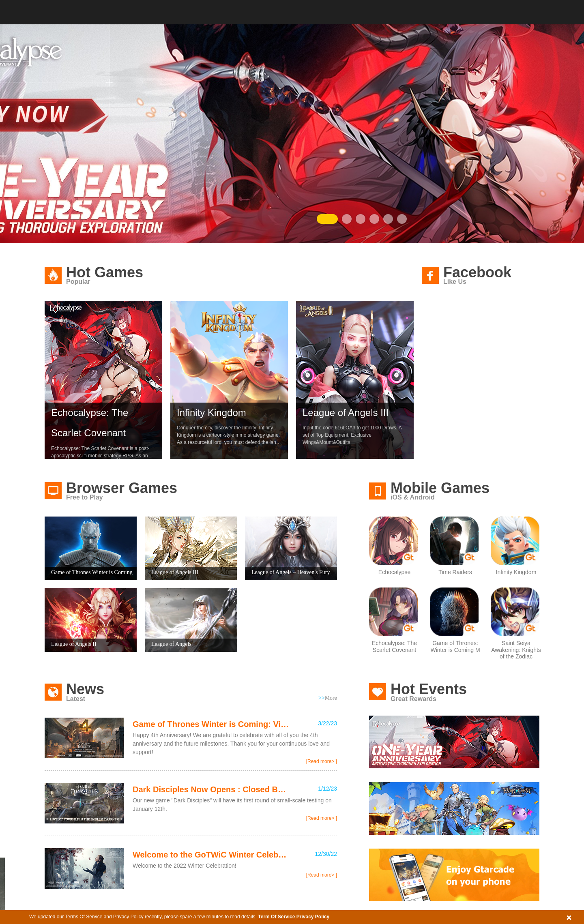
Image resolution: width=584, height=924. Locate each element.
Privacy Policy (313, 917)
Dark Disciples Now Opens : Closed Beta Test (211, 789)
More (328, 698)
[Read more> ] (322, 761)
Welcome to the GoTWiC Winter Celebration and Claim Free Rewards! (211, 855)
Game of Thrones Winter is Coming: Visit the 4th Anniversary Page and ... (211, 724)
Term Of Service (276, 917)
